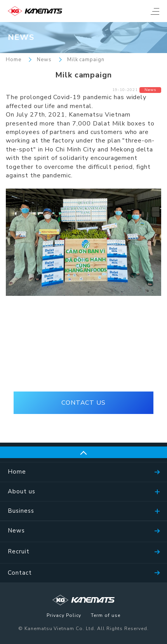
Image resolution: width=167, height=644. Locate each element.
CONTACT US (84, 403)
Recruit (19, 551)
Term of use (106, 616)
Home (14, 60)
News (44, 60)
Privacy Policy (64, 616)
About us (22, 491)
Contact (20, 573)
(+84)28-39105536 (83, 369)
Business (21, 511)
